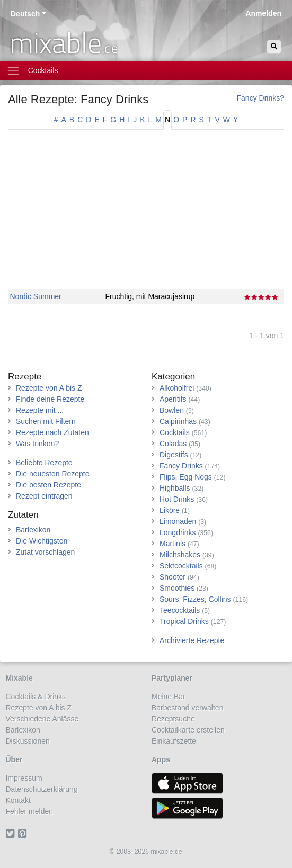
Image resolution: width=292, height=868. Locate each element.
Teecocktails (180, 610)
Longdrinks (178, 532)
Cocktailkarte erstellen (188, 730)
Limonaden (178, 521)
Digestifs (174, 455)
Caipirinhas (178, 421)
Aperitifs (173, 399)
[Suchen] (274, 47)
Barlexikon (33, 530)
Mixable (19, 678)
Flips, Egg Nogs (186, 477)
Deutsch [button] (25, 14)
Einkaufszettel (175, 741)
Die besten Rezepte (48, 485)
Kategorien (173, 377)
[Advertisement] (146, 215)
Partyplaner (172, 678)
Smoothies (177, 588)
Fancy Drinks (181, 466)
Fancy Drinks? (260, 98)
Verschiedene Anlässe (42, 719)
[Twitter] (12, 834)
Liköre (170, 510)
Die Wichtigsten (42, 541)
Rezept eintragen (44, 496)
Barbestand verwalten (187, 708)
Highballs (175, 488)
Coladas (173, 444)
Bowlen (172, 410)
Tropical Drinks (184, 621)
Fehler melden (30, 811)
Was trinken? (37, 444)
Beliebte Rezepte (44, 463)
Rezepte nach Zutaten (52, 432)
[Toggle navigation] (146, 71)
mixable (64, 42)
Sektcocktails (181, 566)
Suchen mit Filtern (46, 421)
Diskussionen (28, 741)
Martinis (172, 544)
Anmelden (263, 13)
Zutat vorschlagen (45, 552)
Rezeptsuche (173, 719)
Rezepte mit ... (40, 410)
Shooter (172, 577)
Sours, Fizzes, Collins (195, 599)
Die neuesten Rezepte (53, 474)
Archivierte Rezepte (192, 640)
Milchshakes (180, 555)
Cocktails (175, 432)
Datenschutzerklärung (42, 789)
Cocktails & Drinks (36, 697)
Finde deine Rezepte (50, 399)
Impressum (24, 778)
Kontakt (18, 800)
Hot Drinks (177, 499)
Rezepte (25, 377)
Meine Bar (169, 697)
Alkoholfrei (177, 388)
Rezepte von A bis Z (49, 388)
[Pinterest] (24, 834)
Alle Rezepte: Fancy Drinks (78, 99)
